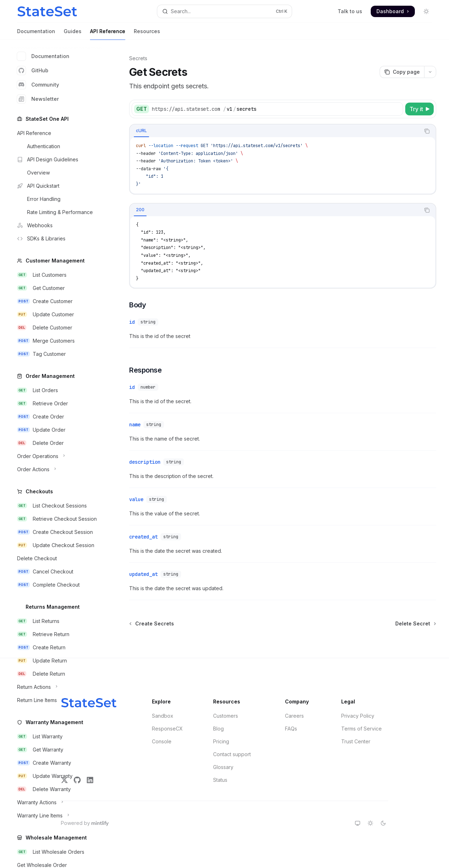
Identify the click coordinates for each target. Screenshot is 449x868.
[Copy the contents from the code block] (427, 131)
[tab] (141, 131)
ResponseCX (167, 729)
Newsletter (38, 99)
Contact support (232, 754)
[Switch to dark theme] (383, 823)
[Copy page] (402, 72)
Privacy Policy (358, 716)
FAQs (291, 729)
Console (162, 741)
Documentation (36, 34)
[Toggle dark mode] (426, 11)
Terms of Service (361, 729)
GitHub (33, 71)
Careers (294, 716)
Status (220, 780)
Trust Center (356, 741)
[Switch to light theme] (370, 823)
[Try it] (419, 109)
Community (38, 85)
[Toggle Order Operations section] (57, 456)
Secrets (138, 58)
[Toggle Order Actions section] (57, 469)
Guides (73, 34)
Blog (218, 729)
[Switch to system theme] (358, 823)
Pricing (221, 741)
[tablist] (275, 131)
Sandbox (163, 716)
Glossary (223, 767)
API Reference (108, 34)
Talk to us (350, 11)
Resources (147, 34)
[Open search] (224, 11)
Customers (226, 716)
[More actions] (430, 72)
